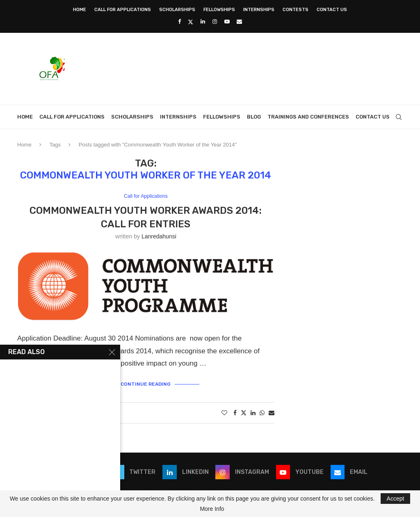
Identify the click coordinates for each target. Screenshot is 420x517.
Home (80, 10)
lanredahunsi (159, 237)
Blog (254, 117)
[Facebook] (179, 22)
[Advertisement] (253, 68)
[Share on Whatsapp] (262, 413)
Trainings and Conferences (308, 117)
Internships (259, 10)
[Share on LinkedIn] (253, 413)
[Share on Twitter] (244, 413)
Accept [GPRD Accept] (396, 499)
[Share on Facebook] (235, 413)
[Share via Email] (272, 413)
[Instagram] (215, 22)
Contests (296, 10)
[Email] (239, 22)
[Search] (399, 117)
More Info (212, 509)
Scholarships (177, 10)
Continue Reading (146, 384)
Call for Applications (123, 10)
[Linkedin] (203, 22)
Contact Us (332, 10)
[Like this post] (224, 413)
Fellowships (219, 10)
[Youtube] (227, 22)
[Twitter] (191, 22)
